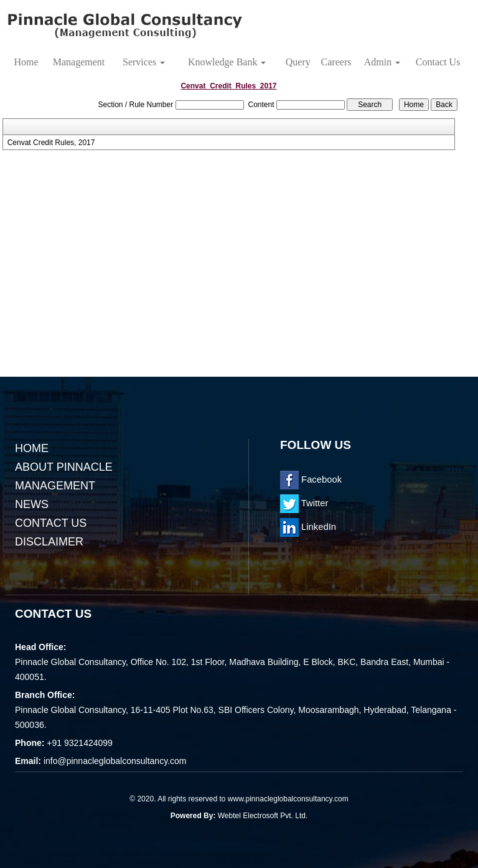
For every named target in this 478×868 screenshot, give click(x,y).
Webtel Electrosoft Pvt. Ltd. (263, 816)
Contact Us (438, 62)
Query (298, 62)
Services (144, 62)
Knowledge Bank (227, 62)
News (32, 504)
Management (79, 62)
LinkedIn (308, 527)
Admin (382, 62)
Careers (336, 62)
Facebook (311, 479)
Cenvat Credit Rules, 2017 (51, 143)
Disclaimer (49, 542)
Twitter (304, 503)
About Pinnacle (64, 467)
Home (26, 62)
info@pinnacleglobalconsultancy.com (115, 761)
